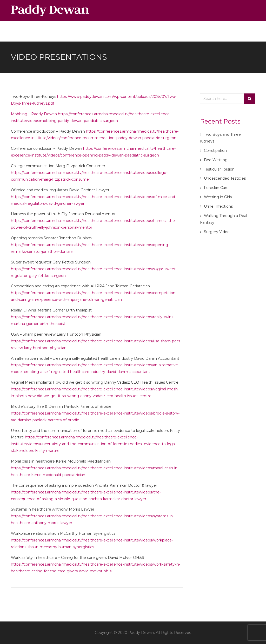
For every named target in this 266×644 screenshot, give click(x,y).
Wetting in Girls (218, 197)
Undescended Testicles (225, 178)
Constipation (215, 151)
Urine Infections (218, 206)
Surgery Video (217, 232)
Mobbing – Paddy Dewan (34, 114)
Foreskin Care (216, 188)
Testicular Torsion (219, 169)
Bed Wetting (216, 160)
